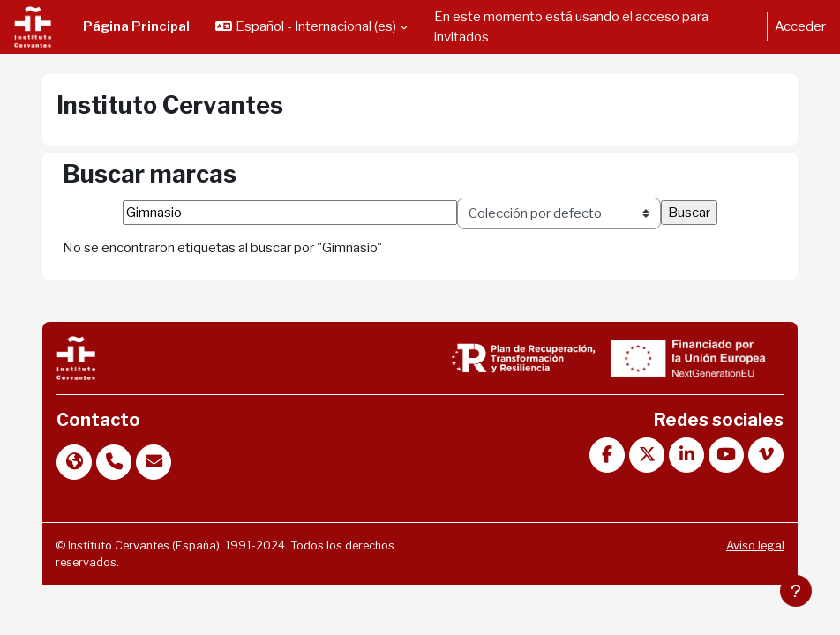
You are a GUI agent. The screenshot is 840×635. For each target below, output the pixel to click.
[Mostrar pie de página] (796, 591)
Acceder (800, 26)
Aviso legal (755, 545)
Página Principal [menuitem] (136, 26)
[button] (311, 27)
